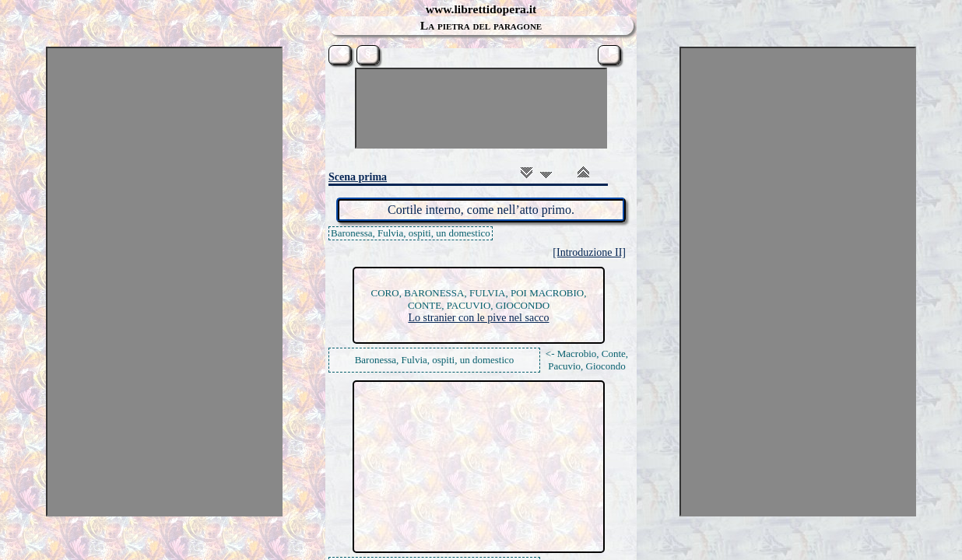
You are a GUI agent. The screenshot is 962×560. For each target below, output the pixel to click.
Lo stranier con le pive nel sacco (478, 318)
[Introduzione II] (589, 252)
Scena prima (358, 177)
